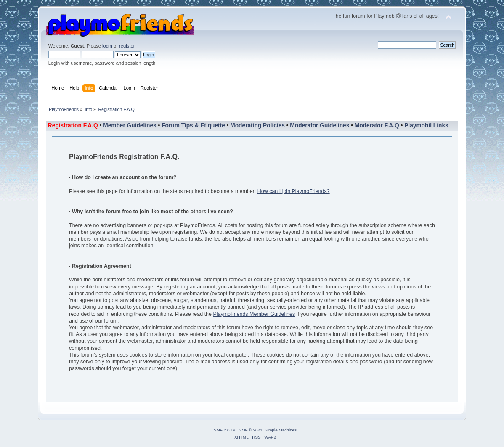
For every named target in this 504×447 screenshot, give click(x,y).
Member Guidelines (130, 126)
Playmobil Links (426, 126)
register (127, 46)
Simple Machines (281, 430)
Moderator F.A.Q (377, 126)
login (107, 46)
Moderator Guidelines (320, 126)
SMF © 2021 (251, 430)
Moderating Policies (257, 126)
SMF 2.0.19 (225, 430)
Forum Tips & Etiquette (193, 126)
